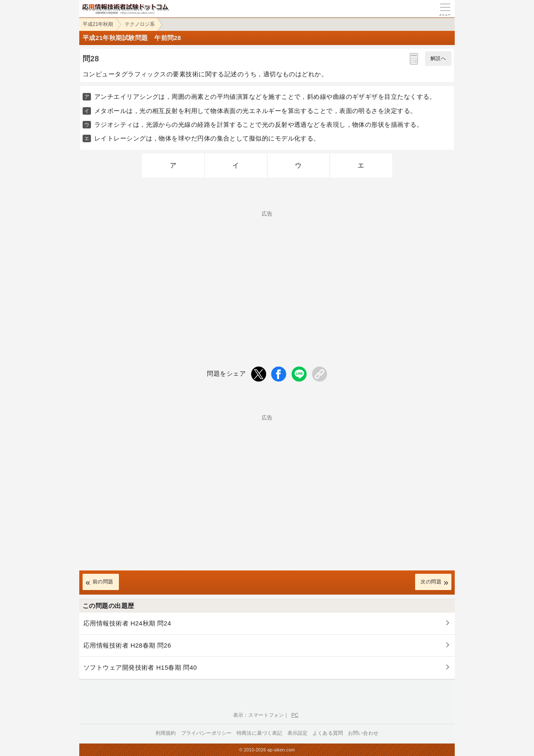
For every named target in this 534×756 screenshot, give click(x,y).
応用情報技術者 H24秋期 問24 (127, 623)
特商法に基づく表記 (259, 733)
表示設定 (298, 733)
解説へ (438, 58)
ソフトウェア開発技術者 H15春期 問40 (140, 667)
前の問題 (103, 582)
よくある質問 (328, 733)
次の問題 (431, 582)
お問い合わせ (363, 733)
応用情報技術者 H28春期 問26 (127, 645)
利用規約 (166, 733)
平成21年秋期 (98, 24)
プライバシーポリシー (207, 733)
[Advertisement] (267, 275)
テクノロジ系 (140, 24)
